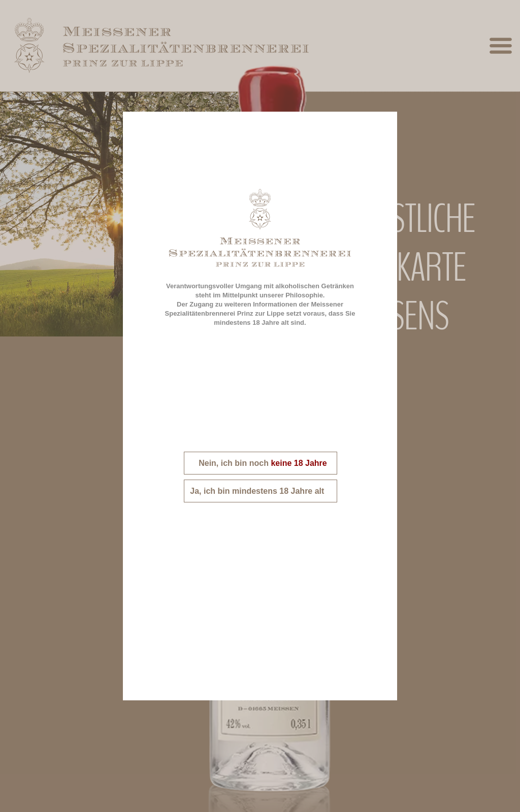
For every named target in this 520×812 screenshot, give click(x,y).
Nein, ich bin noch (260, 463)
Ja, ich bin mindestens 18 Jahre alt (260, 491)
